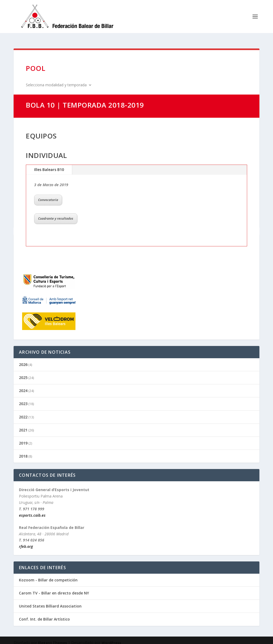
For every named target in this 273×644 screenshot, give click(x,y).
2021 (23, 425)
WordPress (111, 638)
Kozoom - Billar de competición (48, 575)
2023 (23, 399)
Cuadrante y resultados (56, 214)
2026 (23, 360)
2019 (23, 438)
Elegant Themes (53, 638)
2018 (23, 451)
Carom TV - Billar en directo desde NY (54, 588)
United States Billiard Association (50, 601)
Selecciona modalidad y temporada (56, 80)
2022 (23, 412)
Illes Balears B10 (49, 165)
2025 (23, 373)
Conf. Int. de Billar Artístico (44, 614)
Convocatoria (48, 195)
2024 (23, 386)
